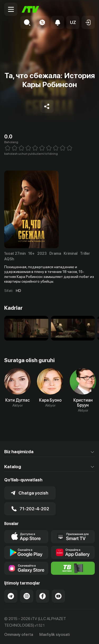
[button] (73, 22)
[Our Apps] (73, 537)
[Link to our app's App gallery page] (73, 552)
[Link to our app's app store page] (26, 537)
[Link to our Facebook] (43, 596)
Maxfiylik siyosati (55, 635)
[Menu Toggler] (11, 9)
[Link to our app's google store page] (26, 552)
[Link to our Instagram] (27, 596)
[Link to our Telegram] (11, 596)
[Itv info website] (73, 568)
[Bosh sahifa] (30, 9)
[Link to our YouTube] (58, 596)
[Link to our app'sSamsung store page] (26, 568)
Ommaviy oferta (19, 635)
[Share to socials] (47, 106)
